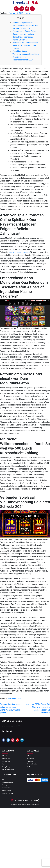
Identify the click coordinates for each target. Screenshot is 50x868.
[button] (16, 9)
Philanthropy (30, 761)
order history (31, 758)
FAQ (3, 779)
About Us (4, 755)
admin (29, 13)
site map (29, 767)
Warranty (4, 785)
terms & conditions (32, 764)
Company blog (6, 758)
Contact (29, 755)
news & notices (6, 791)
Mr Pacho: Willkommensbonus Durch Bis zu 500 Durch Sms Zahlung (25, 46)
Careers (4, 764)
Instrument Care (6, 788)
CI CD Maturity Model (8, 770)
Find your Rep (6, 761)
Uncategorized (15, 698)
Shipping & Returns (7, 782)
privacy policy (6, 767)
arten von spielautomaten (19, 252)
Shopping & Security (8, 794)
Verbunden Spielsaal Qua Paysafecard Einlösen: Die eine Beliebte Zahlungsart (25, 26)
